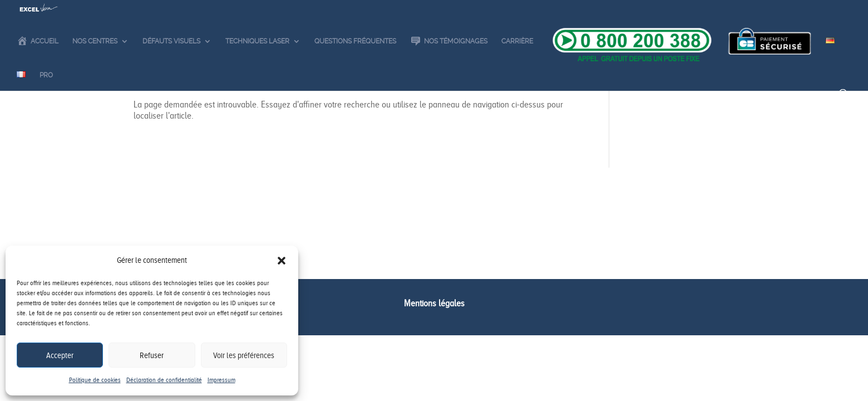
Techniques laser (257, 63)
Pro (46, 97)
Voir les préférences (244, 355)
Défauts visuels (171, 63)
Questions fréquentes (355, 63)
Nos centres (95, 63)
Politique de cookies (95, 380)
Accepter (60, 355)
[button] (282, 261)
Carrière (517, 63)
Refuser (152, 355)
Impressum (221, 380)
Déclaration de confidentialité (164, 380)
